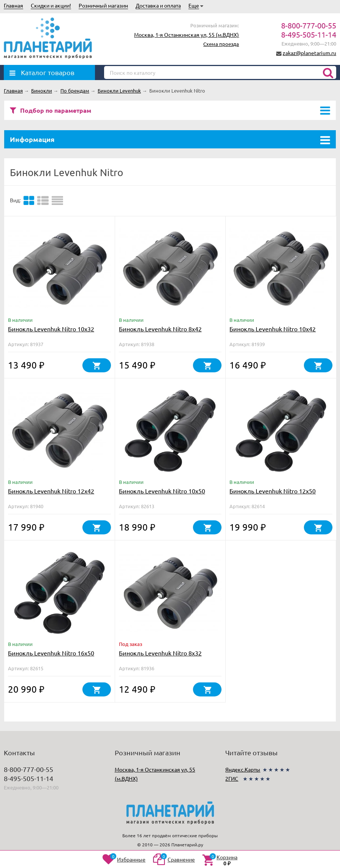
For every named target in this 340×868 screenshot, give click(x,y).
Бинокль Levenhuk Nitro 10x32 (51, 329)
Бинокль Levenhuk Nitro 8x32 (160, 653)
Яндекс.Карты (243, 769)
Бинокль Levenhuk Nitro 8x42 (160, 329)
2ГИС (232, 778)
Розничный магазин (103, 5)
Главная (13, 5)
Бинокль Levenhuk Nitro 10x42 (273, 329)
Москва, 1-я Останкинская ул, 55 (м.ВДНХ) (187, 35)
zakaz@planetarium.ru (309, 53)
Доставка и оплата (158, 5)
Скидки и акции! (51, 5)
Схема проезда (221, 44)
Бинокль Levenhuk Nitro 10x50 (162, 491)
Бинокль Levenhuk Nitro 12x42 (51, 491)
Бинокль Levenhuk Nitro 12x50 (273, 491)
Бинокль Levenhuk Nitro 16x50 (51, 653)
